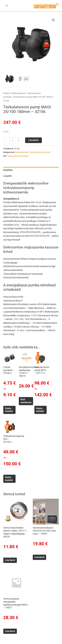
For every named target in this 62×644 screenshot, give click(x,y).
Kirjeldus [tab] (8, 170)
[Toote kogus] (13, 140)
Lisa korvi (33, 140)
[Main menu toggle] (7, 6)
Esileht (6, 93)
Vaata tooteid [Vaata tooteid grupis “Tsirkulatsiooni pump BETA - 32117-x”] (40, 410)
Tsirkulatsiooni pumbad (40, 152)
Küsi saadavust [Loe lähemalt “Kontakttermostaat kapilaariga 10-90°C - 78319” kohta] (26, 401)
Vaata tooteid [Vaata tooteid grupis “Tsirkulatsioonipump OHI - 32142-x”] (9, 479)
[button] (53, 20)
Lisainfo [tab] (8, 176)
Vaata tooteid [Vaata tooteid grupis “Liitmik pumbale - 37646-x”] (9, 410)
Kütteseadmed (18, 93)
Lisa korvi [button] (10, 560)
